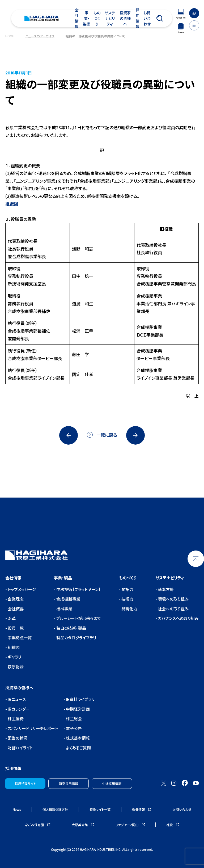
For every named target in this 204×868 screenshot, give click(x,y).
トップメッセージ (21, 589)
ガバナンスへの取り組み (178, 618)
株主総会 (73, 719)
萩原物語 (15, 667)
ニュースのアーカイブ (40, 36)
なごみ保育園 (38, 825)
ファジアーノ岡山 (130, 825)
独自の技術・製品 (71, 628)
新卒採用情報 (69, 783)
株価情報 (142, 809)
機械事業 (64, 609)
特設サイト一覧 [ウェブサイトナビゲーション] (100, 809)
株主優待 (15, 719)
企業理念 (15, 599)
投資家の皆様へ (125, 18)
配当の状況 (17, 738)
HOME (10, 36)
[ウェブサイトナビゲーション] (181, 14)
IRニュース (16, 699)
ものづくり (97, 18)
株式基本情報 (77, 738)
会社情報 (77, 18)
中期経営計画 (77, 709)
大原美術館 (83, 825)
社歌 (173, 825)
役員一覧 (15, 628)
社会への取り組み (173, 609)
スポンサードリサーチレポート (33, 728)
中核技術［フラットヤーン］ (78, 589)
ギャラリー (16, 657)
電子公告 (73, 728)
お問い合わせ (147, 18)
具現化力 (129, 609)
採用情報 (138, 18)
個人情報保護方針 (55, 809)
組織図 (12, 204)
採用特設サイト (25, 783)
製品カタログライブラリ (76, 637)
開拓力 (127, 589)
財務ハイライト (20, 748)
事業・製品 (87, 18)
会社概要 (15, 609)
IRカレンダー (18, 709)
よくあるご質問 (78, 748)
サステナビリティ (110, 18)
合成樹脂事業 (68, 599)
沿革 (11, 618)
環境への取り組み (173, 599)
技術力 (127, 599)
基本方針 (165, 589)
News (17, 809)
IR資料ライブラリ (80, 699)
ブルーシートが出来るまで (78, 618)
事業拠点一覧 (19, 637)
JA (194, 13)
